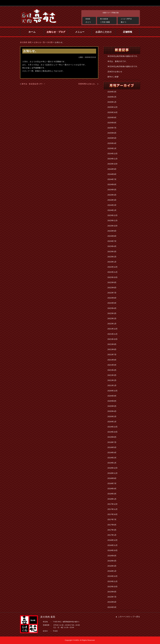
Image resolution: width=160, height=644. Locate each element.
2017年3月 (112, 530)
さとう (90, 20)
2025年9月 (112, 118)
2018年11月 (113, 473)
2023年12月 (113, 215)
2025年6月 (112, 133)
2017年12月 (113, 504)
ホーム (32, 32)
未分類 (50, 42)
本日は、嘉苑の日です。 (118, 61)
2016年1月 (112, 571)
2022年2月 (112, 318)
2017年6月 (112, 525)
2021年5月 (112, 365)
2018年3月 (112, 494)
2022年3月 (112, 313)
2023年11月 (113, 221)
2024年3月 (112, 200)
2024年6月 (112, 184)
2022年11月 (113, 272)
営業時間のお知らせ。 (87, 84)
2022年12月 (113, 267)
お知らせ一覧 (39, 42)
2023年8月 (112, 236)
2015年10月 (113, 587)
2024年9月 (112, 169)
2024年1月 (112, 210)
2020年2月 (112, 416)
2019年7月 (112, 442)
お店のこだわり (104, 32)
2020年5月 (112, 406)
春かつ (129, 20)
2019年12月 (113, 427)
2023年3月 (112, 252)
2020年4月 (112, 411)
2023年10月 (113, 226)
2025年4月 (112, 143)
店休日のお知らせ (115, 72)
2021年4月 (112, 370)
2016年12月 (113, 540)
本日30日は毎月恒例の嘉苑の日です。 (123, 56)
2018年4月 (112, 489)
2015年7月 (112, 597)
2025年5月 (112, 138)
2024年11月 (113, 159)
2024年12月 (113, 154)
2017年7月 (112, 519)
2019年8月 (112, 437)
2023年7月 (112, 241)
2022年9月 (112, 282)
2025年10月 (113, 112)
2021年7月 (112, 355)
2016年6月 (112, 556)
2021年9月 (112, 344)
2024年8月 (112, 174)
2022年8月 (112, 288)
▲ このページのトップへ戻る (128, 617)
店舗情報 (128, 32)
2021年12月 (113, 329)
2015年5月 (112, 607)
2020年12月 (113, 391)
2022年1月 (112, 324)
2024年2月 (112, 205)
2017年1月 (112, 535)
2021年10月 (113, 339)
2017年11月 (113, 509)
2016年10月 (113, 550)
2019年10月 (113, 432)
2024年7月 (112, 179)
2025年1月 (112, 148)
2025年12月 (113, 107)
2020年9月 (112, 396)
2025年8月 (112, 123)
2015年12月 (113, 576)
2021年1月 (112, 385)
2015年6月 (112, 602)
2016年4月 (112, 561)
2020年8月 (112, 401)
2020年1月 (112, 422)
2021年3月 (112, 375)
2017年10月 (113, 514)
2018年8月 (112, 478)
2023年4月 (112, 246)
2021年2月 (112, 380)
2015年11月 (113, 581)
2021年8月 (112, 349)
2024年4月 (112, 195)
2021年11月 (113, 334)
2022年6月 (112, 298)
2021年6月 (112, 360)
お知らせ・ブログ (56, 32)
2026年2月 (112, 97)
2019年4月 (112, 453)
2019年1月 (112, 463)
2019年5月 (112, 447)
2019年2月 (112, 458)
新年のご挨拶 (113, 77)
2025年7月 (112, 128)
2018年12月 (113, 468)
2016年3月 (112, 566)
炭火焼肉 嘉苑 (26, 42)
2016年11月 (113, 545)
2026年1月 (112, 102)
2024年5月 (112, 190)
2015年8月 (112, 592)
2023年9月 (112, 231)
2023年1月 (112, 262)
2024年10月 (113, 164)
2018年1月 (112, 499)
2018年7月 (112, 483)
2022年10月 (113, 277)
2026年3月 (112, 92)
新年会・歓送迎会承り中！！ (34, 84)
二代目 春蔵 (108, 20)
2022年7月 (112, 293)
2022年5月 (112, 303)
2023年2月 (112, 257)
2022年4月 (112, 308)
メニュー (80, 32)
